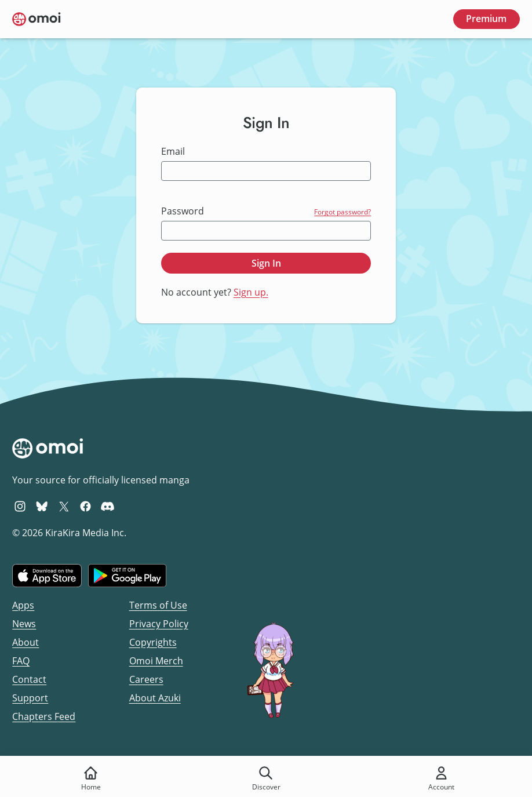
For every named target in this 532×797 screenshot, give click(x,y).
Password (183, 211)
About (25, 642)
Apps (23, 605)
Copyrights (153, 642)
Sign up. (251, 292)
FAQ (21, 661)
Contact (29, 679)
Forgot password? (342, 212)
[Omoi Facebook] (85, 506)
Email (173, 152)
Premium (486, 19)
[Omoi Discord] (108, 506)
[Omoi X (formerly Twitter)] (64, 506)
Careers (146, 679)
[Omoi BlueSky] (42, 506)
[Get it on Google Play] (127, 576)
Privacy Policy (159, 624)
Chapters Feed (44, 716)
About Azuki (155, 698)
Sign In (266, 263)
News (24, 624)
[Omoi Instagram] (20, 506)
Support (30, 698)
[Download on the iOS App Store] (47, 576)
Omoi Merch (156, 661)
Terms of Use (158, 605)
